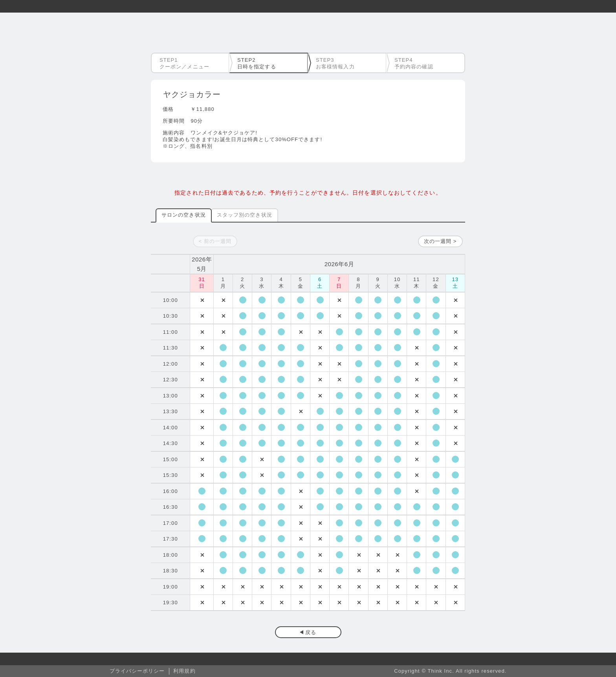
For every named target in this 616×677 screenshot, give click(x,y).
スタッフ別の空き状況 (245, 215)
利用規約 (184, 671)
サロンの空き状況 (184, 215)
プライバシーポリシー (137, 671)
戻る (311, 632)
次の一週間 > (440, 241)
